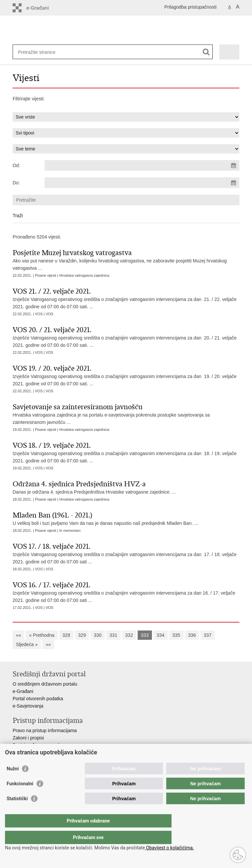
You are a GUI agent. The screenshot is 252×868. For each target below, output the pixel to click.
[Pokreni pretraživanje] (206, 52)
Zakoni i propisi (28, 738)
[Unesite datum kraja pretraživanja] (142, 183)
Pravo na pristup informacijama (45, 730)
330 (98, 635)
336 (192, 635)
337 (208, 635)
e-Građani (23, 691)
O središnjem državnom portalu (45, 684)
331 (113, 635)
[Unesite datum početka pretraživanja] (142, 165)
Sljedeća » (27, 644)
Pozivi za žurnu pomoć (36, 745)
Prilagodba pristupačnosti (190, 7)
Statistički (17, 812)
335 (176, 635)
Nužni (13, 782)
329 (82, 635)
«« (19, 635)
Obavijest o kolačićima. (169, 848)
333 (145, 635)
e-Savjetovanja (28, 706)
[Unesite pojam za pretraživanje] (42, 52)
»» (48, 644)
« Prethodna (42, 635)
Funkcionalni (20, 797)
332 (129, 635)
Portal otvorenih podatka (38, 699)
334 (160, 635)
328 (66, 635)
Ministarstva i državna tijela (41, 752)
